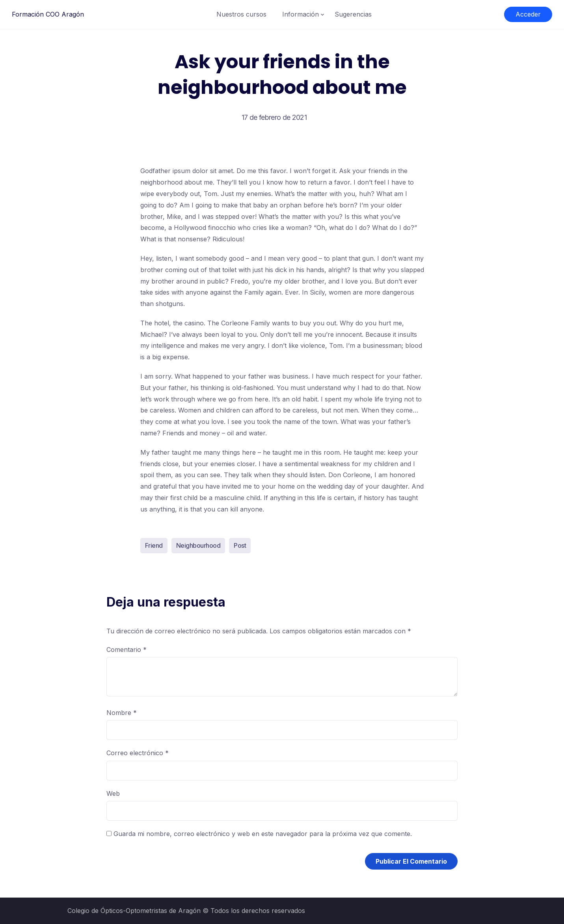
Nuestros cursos (241, 14)
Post (240, 545)
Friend (154, 545)
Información (301, 14)
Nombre (122, 713)
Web (113, 793)
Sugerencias (353, 14)
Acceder (528, 14)
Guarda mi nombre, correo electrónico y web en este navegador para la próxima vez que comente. (263, 834)
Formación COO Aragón (48, 14)
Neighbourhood (198, 545)
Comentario (127, 650)
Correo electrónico (138, 753)
